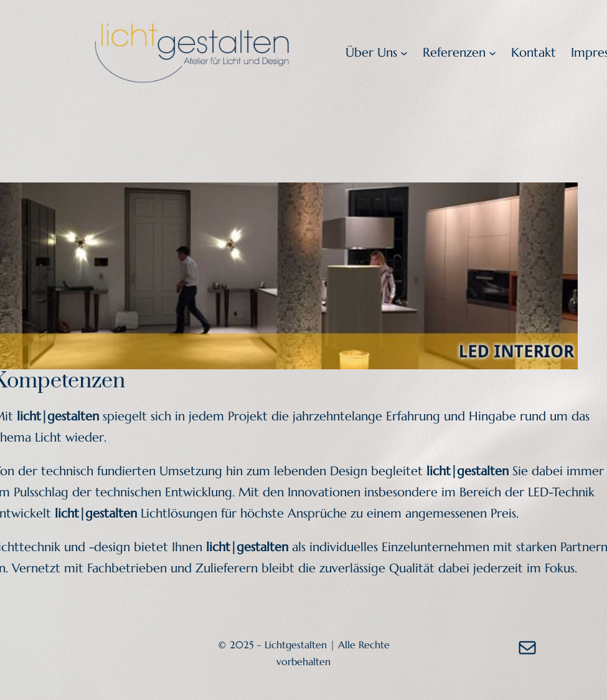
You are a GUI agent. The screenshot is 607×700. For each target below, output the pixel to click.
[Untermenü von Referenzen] (492, 53)
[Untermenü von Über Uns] (404, 53)
